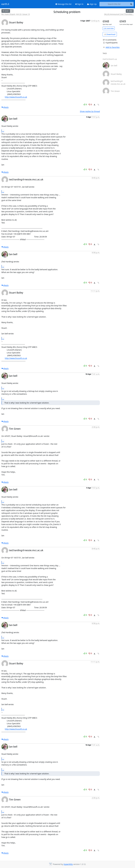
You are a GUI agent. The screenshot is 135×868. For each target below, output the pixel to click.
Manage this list (63, 4)
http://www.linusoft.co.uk (16, 97)
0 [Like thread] (86, 104)
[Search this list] (114, 4)
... (3, 131)
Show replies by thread (90, 111)
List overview (109, 28)
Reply (5, 107)
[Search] (131, 4)
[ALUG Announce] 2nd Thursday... (119, 14)
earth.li (5, 4)
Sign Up (92, 4)
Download (110, 34)
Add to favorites (111, 47)
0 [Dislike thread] (90, 104)
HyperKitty (68, 864)
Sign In (79, 4)
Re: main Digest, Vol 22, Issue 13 (16, 14)
